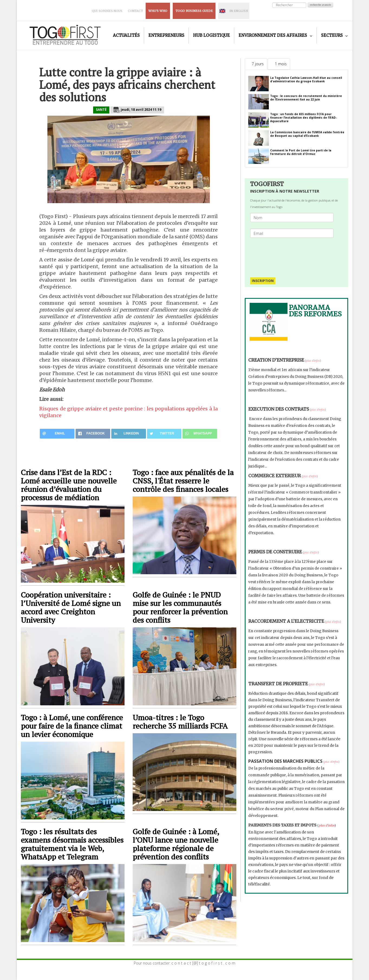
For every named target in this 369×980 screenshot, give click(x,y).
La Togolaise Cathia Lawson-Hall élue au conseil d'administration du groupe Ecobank (306, 79)
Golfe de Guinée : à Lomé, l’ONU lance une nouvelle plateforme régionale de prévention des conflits (176, 844)
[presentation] (294, 255)
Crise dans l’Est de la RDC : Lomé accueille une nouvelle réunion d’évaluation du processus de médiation (69, 485)
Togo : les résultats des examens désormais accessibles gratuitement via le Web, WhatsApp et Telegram (72, 844)
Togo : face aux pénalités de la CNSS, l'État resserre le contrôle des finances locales (183, 481)
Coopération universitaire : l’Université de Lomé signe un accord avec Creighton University (71, 607)
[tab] (256, 64)
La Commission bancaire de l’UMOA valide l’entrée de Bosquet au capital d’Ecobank (307, 134)
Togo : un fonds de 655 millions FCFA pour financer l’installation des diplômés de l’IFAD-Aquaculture (303, 118)
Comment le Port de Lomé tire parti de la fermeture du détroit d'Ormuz (301, 152)
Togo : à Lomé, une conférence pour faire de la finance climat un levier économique (72, 726)
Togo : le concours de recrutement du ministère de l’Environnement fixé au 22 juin (306, 98)
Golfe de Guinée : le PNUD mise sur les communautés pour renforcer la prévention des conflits (180, 607)
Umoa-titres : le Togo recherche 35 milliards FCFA (180, 722)
